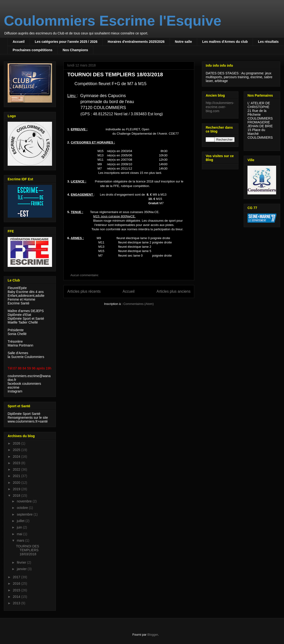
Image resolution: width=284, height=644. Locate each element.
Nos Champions (75, 50)
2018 (17, 495)
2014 (17, 597)
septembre (25, 514)
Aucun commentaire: (85, 275)
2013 (17, 603)
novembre (25, 501)
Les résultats (268, 42)
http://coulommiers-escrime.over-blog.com (220, 107)
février (22, 562)
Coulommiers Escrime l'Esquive (113, 21)
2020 (17, 483)
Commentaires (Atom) (139, 304)
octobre (23, 508)
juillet (21, 521)
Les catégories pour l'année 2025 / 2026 (66, 42)
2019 (17, 489)
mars (21, 540)
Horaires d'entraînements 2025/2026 (136, 42)
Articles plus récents (84, 291)
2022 (17, 469)
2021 (17, 476)
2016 (17, 583)
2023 (17, 463)
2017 (17, 577)
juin (20, 527)
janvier (22, 569)
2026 (17, 443)
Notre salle (184, 42)
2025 (17, 450)
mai (20, 534)
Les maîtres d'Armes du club (225, 42)
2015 (17, 590)
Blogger (153, 635)
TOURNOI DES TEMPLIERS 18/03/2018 (115, 74)
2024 (17, 457)
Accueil (19, 42)
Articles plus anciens (174, 291)
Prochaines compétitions (32, 50)
